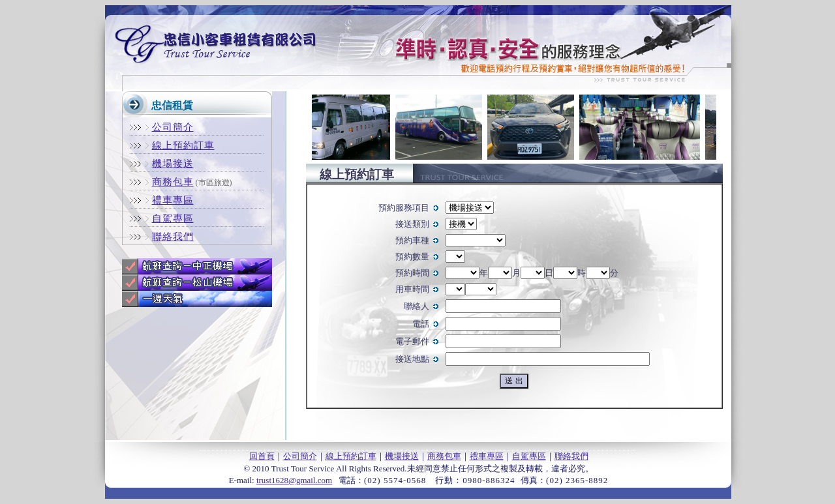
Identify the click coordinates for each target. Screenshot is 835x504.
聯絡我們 (571, 456)
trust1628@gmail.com (294, 480)
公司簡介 (300, 456)
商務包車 (444, 456)
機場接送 (402, 456)
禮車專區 (487, 456)
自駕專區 (529, 456)
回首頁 (262, 456)
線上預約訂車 (351, 456)
